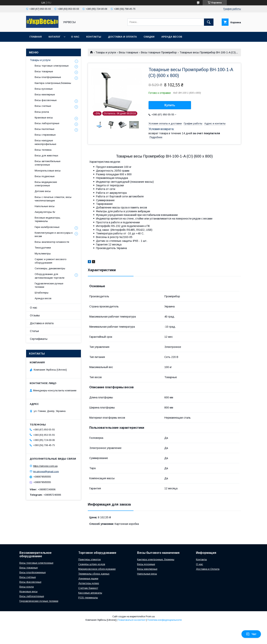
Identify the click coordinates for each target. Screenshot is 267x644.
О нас (75, 37)
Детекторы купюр (89, 583)
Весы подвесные (45, 176)
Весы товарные (129, 52)
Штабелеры (42, 293)
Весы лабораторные (47, 123)
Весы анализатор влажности (52, 242)
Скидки (149, 37)
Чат (251, 634)
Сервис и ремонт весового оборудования (51, 261)
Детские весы (43, 191)
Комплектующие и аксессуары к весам (54, 234)
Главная (36, 37)
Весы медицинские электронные (46, 184)
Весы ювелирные (45, 94)
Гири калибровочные (47, 227)
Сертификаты (39, 339)
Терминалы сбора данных (94, 574)
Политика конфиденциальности (164, 620)
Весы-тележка (43, 150)
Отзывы (35, 315)
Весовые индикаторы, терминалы (48, 219)
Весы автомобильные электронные (48, 163)
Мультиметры (43, 254)
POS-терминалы (88, 598)
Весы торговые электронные (52, 66)
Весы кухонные (44, 89)
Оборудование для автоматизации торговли (50, 276)
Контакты (94, 37)
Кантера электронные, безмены (156, 559)
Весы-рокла (42, 112)
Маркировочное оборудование (97, 569)
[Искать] (209, 22)
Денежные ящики (88, 578)
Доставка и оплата (122, 37)
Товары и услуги (106, 52)
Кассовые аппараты (90, 593)
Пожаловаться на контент (132, 620)
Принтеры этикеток (90, 559)
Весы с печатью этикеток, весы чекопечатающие (53, 199)
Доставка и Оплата (208, 569)
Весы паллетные (44, 129)
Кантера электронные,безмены (53, 83)
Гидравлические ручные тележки (49, 285)
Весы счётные (28, 577)
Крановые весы (44, 118)
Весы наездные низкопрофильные (45, 142)
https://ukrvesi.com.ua (45, 466)
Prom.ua (150, 617)
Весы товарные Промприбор (159, 52)
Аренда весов (172, 37)
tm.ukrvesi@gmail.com (46, 471)
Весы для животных (46, 156)
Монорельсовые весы (48, 171)
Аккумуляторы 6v (45, 212)
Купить (170, 105)
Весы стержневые (45, 135)
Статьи (34, 331)
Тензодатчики (43, 248)
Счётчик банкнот (88, 588)
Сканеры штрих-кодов (92, 564)
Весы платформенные (48, 77)
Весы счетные (43, 106)
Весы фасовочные (46, 100)
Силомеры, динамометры (50, 268)
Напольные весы (45, 206)
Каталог (54, 37)
